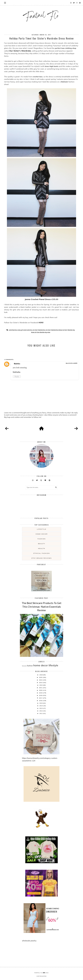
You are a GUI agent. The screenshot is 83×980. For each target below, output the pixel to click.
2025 (41, 677)
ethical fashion (42, 553)
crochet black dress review (15, 330)
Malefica (17, 364)
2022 (41, 685)
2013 (41, 708)
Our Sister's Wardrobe (20, 51)
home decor (42, 534)
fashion (42, 539)
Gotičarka (17, 372)
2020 (41, 690)
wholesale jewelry (29, 941)
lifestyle (42, 529)
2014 (41, 706)
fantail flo (39, 973)
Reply (17, 376)
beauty (42, 544)
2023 (41, 683)
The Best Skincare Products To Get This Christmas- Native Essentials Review (42, 607)
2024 (41, 680)
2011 (41, 713)
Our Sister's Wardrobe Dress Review (54, 330)
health (42, 548)
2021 (41, 688)
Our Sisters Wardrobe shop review (43, 332)
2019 (41, 693)
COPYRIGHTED (42, 976)
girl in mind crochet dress (27, 330)
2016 (41, 701)
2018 (41, 695)
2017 (41, 698)
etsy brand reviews (42, 558)
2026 (41, 675)
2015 (41, 703)
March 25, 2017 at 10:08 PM (71, 363)
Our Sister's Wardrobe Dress (39, 330)
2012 (41, 711)
